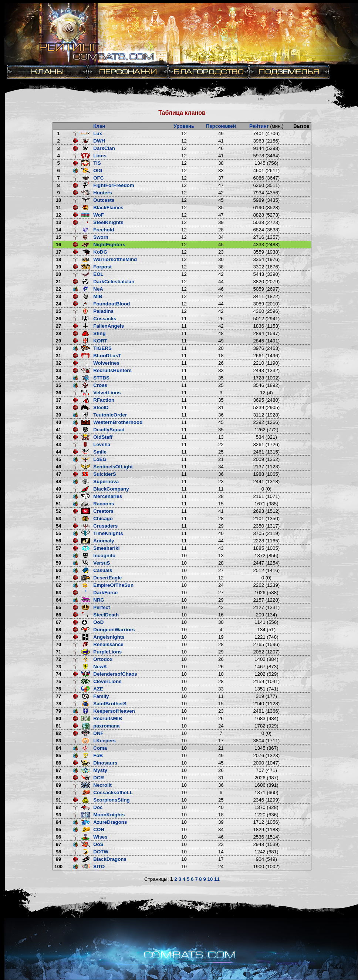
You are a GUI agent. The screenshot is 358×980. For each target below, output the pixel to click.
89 (59, 785)
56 (59, 541)
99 (59, 859)
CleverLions (107, 681)
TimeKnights (108, 533)
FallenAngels (109, 326)
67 (59, 622)
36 (59, 393)
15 (59, 237)
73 (59, 667)
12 (59, 215)
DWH (99, 141)
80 (59, 718)
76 (59, 689)
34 (59, 378)
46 (59, 467)
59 (59, 563)
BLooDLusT (107, 356)
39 (59, 415)
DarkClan (104, 148)
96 (59, 837)
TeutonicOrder (110, 415)
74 (59, 674)
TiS (97, 163)
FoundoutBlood (112, 304)
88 (59, 778)
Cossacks (105, 319)
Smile (100, 452)
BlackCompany (111, 489)
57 (59, 548)
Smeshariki (106, 548)
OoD (98, 622)
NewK (100, 667)
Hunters (102, 193)
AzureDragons (110, 822)
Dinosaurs (105, 763)
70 (59, 644)
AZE (98, 689)
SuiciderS (104, 474)
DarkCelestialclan (114, 282)
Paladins (103, 311)
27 (59, 326)
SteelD (101, 407)
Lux (98, 133)
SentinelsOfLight (113, 467)
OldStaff (103, 437)
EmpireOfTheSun (113, 585)
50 (59, 496)
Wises (100, 837)
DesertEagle (107, 578)
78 (59, 704)
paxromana (106, 726)
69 (59, 637)
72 (59, 659)
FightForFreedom (114, 185)
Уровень (184, 126)
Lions (100, 156)
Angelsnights (109, 637)
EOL (98, 274)
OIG (98, 170)
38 (59, 407)
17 (59, 252)
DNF (98, 733)
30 (59, 348)
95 (59, 830)
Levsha (102, 444)
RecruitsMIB (108, 718)
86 (59, 763)
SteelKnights (108, 222)
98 (59, 852)
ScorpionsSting (111, 800)
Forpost (102, 267)
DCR (99, 778)
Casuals (103, 570)
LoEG (100, 459)
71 (59, 652)
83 (59, 741)
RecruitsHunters (112, 370)
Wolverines (106, 363)
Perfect (102, 607)
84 (59, 748)
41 (59, 430)
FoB (98, 755)
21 (59, 282)
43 (59, 444)
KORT (100, 341)
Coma (100, 748)
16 (59, 245)
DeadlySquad (109, 430)
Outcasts (104, 200)
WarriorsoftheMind (115, 259)
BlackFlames (108, 208)
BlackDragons (110, 859)
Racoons (104, 504)
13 (59, 222)
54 (59, 526)
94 (59, 822)
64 (59, 600)
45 (59, 459)
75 (59, 681)
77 (59, 696)
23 (59, 296)
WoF (99, 215)
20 (59, 274)
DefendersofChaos (115, 674)
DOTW (101, 852)
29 (59, 341)
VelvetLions (107, 393)
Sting (99, 333)
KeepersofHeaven (114, 711)
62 (59, 585)
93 (59, 815)
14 (59, 230)
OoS (98, 844)
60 (59, 570)
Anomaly (104, 541)
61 (59, 578)
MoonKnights (109, 815)
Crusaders (105, 526)
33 (59, 370)
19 (59, 267)
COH (99, 830)
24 (59, 304)
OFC (98, 178)
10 (59, 200)
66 (59, 615)
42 (59, 437)
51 (59, 504)
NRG (99, 600)
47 (59, 474)
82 (59, 733)
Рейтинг (259, 126)
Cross (100, 385)
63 (59, 593)
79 (59, 711)
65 (59, 607)
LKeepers (104, 741)
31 (59, 356)
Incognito (104, 556)
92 (59, 807)
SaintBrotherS (110, 704)
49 (59, 489)
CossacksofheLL (113, 792)
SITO (99, 867)
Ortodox (103, 659)
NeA (98, 289)
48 (59, 481)
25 (59, 311)
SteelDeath (106, 615)
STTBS (101, 378)
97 (59, 844)
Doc (98, 807)
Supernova (106, 481)
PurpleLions (107, 652)
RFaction (104, 400)
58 (59, 556)
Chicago (103, 519)
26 (59, 319)
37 (59, 400)
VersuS (102, 563)
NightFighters (109, 245)
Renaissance (108, 644)
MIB (98, 296)
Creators (103, 511)
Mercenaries (108, 496)
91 (59, 800)
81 (59, 726)
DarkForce (105, 593)
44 (59, 452)
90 (59, 792)
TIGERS (102, 348)
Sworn (101, 237)
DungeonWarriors (114, 630)
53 (59, 519)
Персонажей (221, 126)
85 (59, 755)
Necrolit (102, 785)
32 (59, 363)
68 (59, 630)
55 (59, 533)
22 (59, 289)
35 (59, 385)
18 (59, 259)
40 (59, 422)
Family (101, 696)
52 (59, 511)
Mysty (100, 770)
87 (59, 770)
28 (59, 333)
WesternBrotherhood (118, 422)
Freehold (104, 230)
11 (59, 208)
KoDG (100, 252)
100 (58, 867)
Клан (99, 126)
